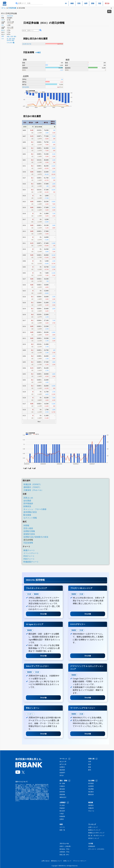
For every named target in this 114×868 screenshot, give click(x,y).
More (39, 422)
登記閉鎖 (91, 789)
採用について (67, 861)
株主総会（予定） (65, 849)
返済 (90, 764)
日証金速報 (28, 543)
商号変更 (91, 784)
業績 (13, 39)
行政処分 (62, 786)
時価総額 (62, 816)
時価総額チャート (31, 562)
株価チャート (29, 550)
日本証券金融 (12, 8)
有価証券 (91, 808)
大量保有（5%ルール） (33, 490)
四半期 (9, 40)
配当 (3, 30)
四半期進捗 (28, 503)
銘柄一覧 (62, 830)
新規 (90, 767)
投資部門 (62, 773)
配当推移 (27, 515)
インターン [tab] (30, 714)
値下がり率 (63, 764)
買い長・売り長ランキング (96, 836)
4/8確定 (38, 53)
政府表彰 (62, 792)
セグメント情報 (30, 518)
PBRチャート (29, 559)
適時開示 (91, 805)
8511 (3, 16)
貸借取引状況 (29, 534)
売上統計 (62, 805)
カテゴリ (62, 827)
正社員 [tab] (29, 594)
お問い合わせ (46, 861)
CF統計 (62, 814)
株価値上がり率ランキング (96, 833)
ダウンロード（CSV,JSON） (97, 849)
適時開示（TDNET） (32, 487)
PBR (3, 25)
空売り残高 (28, 528)
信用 (86, 3)
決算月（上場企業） (66, 846)
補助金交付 (63, 797)
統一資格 (62, 784)
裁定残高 (62, 770)
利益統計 (62, 808)
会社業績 (27, 501)
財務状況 (27, 506)
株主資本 (62, 811)
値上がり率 (63, 762)
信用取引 (62, 767)
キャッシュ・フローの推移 (35, 509)
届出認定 (62, 789)
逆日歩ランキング (94, 838)
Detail (43, 614)
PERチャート (29, 556)
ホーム (4, 8)
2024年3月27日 (27, 44)
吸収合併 (91, 795)
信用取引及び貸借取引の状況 (36, 537)
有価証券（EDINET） (33, 484)
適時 (15, 37)
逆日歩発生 (26, 87)
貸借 (93, 3)
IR (66, 3)
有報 (8, 37)
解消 (90, 770)
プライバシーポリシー (80, 861)
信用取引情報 (29, 531)
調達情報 (62, 795)
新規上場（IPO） (65, 855)
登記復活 (91, 792)
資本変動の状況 (30, 512)
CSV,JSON (11, 43)
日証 (100, 3)
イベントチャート (31, 553)
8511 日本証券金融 (9, 13)
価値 (13, 40)
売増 (90, 762)
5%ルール (91, 811)
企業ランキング (93, 827)
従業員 (62, 819)
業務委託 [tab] (36, 594)
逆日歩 (62, 775)
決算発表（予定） (65, 852)
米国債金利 (92, 846)
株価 (72, 3)
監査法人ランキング (94, 830)
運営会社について (56, 861)
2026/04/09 (10, 16)
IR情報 (26, 525)
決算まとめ (28, 498)
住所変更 (91, 786)
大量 (11, 37)
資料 (3, 36)
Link (3, 39)
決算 (10, 39)
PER (3, 20)
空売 (79, 3)
